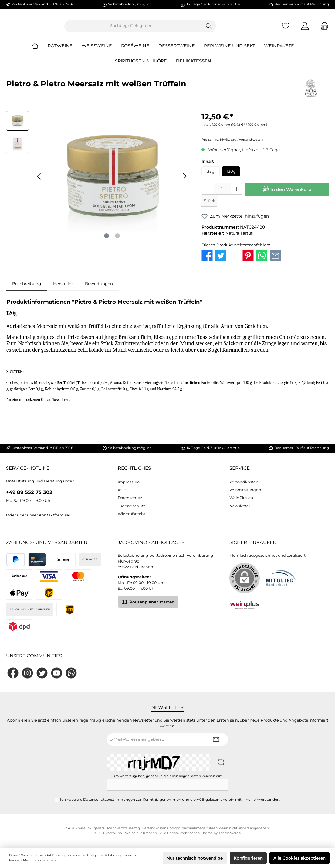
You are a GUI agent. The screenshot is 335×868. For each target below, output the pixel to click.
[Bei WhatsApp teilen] (262, 260)
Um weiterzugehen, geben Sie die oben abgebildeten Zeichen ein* (167, 776)
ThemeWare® (230, 833)
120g (231, 176)
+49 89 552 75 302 (29, 492)
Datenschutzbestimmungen (109, 800)
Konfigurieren (248, 858)
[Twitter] (42, 673)
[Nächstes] (184, 181)
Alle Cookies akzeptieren (299, 858)
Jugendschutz (131, 506)
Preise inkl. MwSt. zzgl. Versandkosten (232, 145)
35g (211, 176)
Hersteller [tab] (63, 289)
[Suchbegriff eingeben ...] (167, 28)
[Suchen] (242, 28)
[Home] (40, 51)
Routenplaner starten (148, 601)
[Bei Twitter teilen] (221, 260)
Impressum (129, 482)
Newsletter (240, 506)
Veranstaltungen (245, 490)
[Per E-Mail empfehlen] (275, 260)
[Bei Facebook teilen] (207, 260)
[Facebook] (13, 673)
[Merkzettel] (286, 28)
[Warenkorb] (323, 28)
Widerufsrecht (132, 514)
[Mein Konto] (305, 28)
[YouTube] (57, 673)
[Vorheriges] (39, 181)
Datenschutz (130, 498)
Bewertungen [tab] (99, 289)
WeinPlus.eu (241, 498)
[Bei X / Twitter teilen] (234, 260)
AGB (122, 490)
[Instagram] (27, 673)
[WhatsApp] (71, 673)
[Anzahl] (222, 194)
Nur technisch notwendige (195, 858)
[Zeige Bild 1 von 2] (107, 241)
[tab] (27, 289)
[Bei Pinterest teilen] (248, 260)
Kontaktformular (55, 515)
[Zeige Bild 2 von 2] (117, 241)
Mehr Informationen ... (41, 860)
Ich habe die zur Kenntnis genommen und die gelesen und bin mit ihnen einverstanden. (170, 800)
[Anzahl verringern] (208, 194)
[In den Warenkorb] (287, 195)
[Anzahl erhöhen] (237, 194)
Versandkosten (244, 482)
